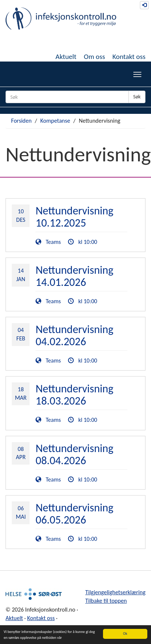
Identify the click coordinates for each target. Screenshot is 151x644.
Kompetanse (55, 121)
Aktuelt (66, 57)
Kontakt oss (129, 57)
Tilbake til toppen (106, 601)
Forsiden (21, 121)
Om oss (95, 57)
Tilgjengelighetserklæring (115, 592)
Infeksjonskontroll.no (61, 18)
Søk (137, 97)
